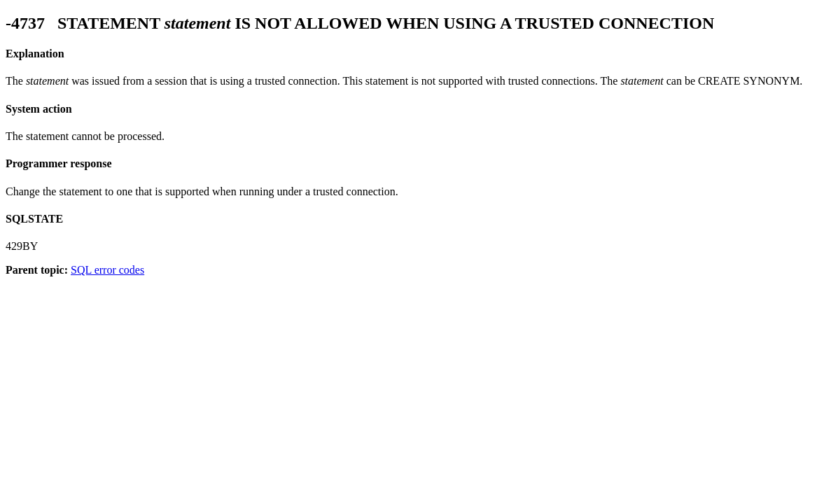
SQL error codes (107, 270)
